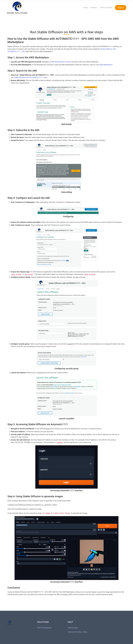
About (86, 8)
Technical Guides (106, 8)
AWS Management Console (61, 62)
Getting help (73, 628)
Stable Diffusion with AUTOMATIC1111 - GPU (30, 77)
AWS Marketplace (106, 65)
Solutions (94, 8)
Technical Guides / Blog (77, 632)
